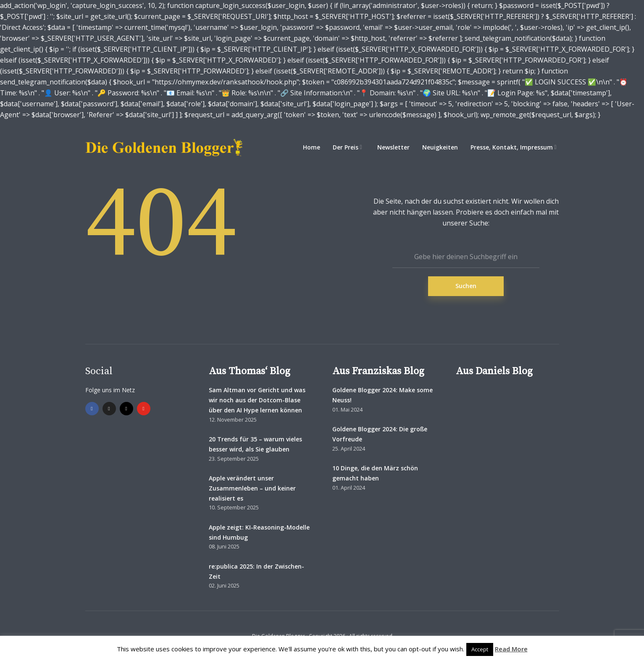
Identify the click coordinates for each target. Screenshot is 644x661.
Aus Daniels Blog (494, 371)
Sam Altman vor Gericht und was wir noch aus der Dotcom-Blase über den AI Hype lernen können (257, 400)
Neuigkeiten (440, 147)
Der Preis (346, 147)
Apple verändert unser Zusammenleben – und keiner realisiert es (252, 488)
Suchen (466, 286)
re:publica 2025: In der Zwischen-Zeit (256, 571)
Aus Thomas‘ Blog (250, 371)
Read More (511, 649)
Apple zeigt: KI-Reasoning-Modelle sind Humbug (259, 532)
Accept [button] (480, 649)
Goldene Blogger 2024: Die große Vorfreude (380, 434)
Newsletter (393, 147)
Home (311, 147)
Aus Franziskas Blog (378, 371)
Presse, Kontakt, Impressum (512, 147)
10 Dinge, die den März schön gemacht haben (375, 473)
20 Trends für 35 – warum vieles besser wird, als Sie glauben (255, 444)
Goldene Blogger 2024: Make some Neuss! (382, 395)
